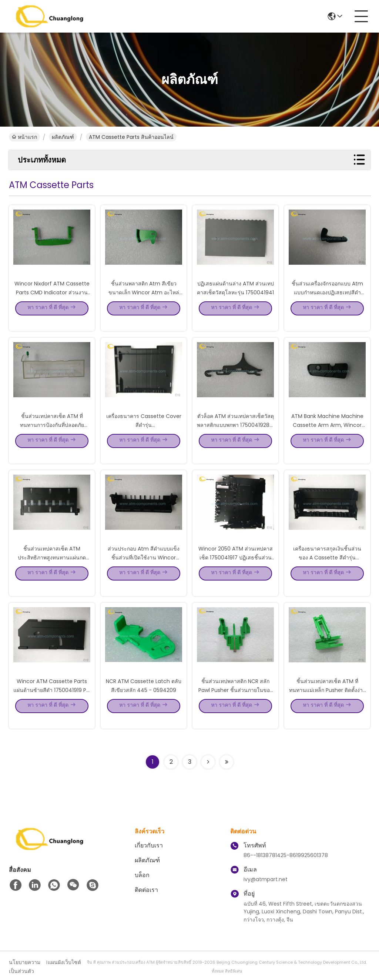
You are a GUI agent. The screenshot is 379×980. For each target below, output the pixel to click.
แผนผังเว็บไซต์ (64, 962)
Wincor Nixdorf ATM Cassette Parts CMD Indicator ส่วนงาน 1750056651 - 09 (52, 303)
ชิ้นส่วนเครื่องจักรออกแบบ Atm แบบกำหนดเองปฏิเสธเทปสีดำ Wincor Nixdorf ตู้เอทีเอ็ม (327, 303)
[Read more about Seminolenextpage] (208, 762)
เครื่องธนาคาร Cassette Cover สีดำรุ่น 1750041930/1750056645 (144, 435)
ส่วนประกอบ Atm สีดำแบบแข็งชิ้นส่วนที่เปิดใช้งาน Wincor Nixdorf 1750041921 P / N (144, 568)
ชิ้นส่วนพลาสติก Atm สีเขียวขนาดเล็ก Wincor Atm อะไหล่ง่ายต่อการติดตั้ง (144, 303)
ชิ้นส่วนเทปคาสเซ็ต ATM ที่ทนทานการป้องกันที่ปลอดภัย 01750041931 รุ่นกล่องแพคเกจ (52, 435)
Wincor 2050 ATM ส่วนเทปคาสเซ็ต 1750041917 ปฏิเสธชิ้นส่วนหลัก (236, 568)
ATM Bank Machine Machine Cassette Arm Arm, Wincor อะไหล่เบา (327, 435)
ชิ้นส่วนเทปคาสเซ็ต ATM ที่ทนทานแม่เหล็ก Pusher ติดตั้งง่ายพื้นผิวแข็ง (327, 700)
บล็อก (142, 875)
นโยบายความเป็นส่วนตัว (25, 967)
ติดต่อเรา (146, 890)
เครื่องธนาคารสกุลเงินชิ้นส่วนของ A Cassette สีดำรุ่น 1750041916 (327, 568)
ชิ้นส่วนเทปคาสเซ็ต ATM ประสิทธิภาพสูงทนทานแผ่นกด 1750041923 (52, 568)
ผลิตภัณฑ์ (63, 137)
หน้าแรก (24, 137)
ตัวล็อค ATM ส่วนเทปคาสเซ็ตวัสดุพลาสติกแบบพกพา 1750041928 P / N (235, 435)
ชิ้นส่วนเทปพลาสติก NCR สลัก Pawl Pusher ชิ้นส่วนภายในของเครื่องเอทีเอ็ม (235, 700)
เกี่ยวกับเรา (149, 845)
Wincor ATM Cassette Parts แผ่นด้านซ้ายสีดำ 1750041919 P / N (52, 700)
